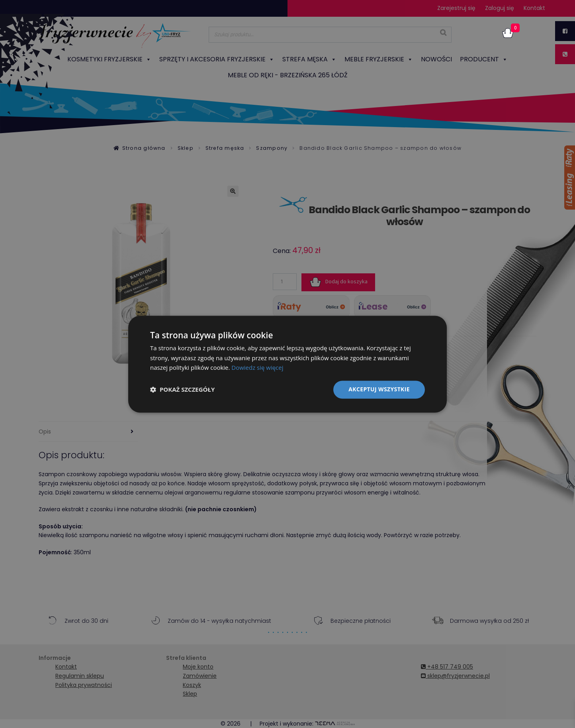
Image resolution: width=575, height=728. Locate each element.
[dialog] (287, 364)
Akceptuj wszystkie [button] (379, 389)
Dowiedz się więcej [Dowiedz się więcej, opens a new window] (257, 368)
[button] (182, 390)
